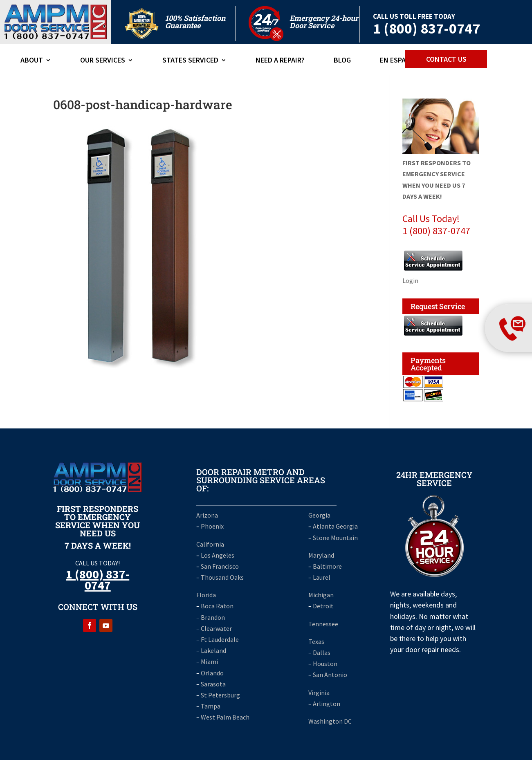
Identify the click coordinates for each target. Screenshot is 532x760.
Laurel (322, 577)
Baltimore (327, 566)
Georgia (319, 515)
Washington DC (330, 721)
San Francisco (220, 566)
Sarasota (213, 684)
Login (410, 280)
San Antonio (330, 675)
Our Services (103, 61)
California (210, 544)
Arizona (207, 515)
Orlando (212, 673)
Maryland (321, 555)
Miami (209, 661)
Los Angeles (218, 555)
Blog (342, 61)
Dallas (322, 652)
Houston (325, 664)
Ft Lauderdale (219, 639)
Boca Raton (217, 606)
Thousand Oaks (222, 577)
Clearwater (216, 628)
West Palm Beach (225, 717)
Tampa (211, 706)
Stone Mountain (335, 538)
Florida (206, 595)
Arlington (327, 704)
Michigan (321, 595)
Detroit (323, 606)
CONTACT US (446, 59)
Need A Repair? (280, 61)
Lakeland (213, 650)
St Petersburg (220, 695)
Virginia (319, 693)
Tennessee (323, 624)
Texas (316, 641)
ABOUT (32, 61)
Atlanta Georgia (335, 526)
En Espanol (400, 61)
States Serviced (190, 61)
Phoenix (212, 526)
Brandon (213, 617)
